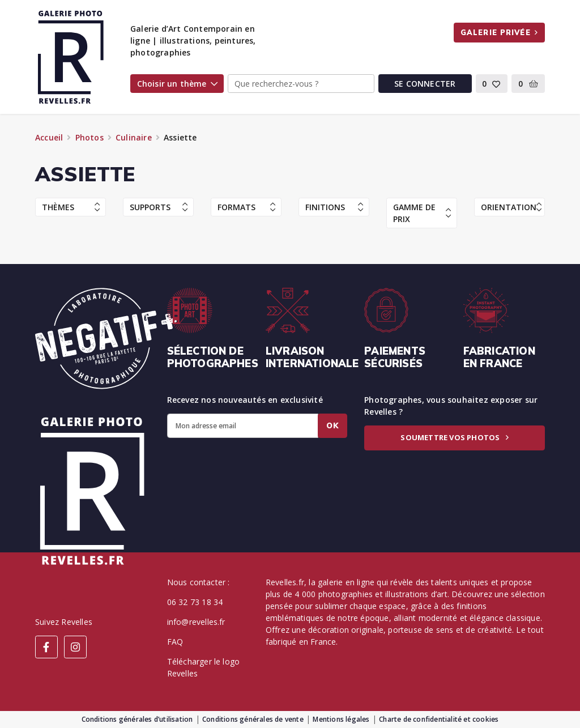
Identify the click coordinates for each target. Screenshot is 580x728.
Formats (246, 207)
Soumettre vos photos (454, 437)
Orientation (511, 207)
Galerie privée (499, 32)
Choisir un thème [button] (177, 84)
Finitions (334, 207)
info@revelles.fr (196, 622)
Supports (159, 207)
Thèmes (71, 207)
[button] (492, 84)
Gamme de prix (422, 213)
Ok (332, 425)
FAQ (175, 642)
